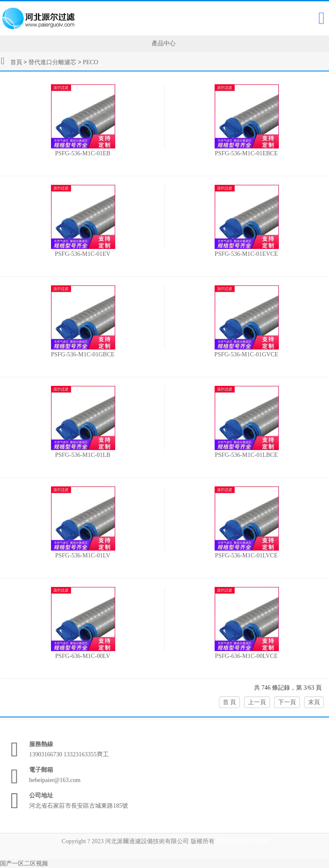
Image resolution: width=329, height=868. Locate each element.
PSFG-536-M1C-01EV (83, 254)
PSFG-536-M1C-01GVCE (246, 354)
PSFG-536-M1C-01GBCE (83, 354)
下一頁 (287, 702)
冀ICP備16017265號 (242, 841)
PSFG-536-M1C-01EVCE (246, 254)
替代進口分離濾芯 (52, 62)
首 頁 (230, 702)
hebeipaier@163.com (55, 780)
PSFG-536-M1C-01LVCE (247, 555)
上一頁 (257, 702)
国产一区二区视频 (24, 864)
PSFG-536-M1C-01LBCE (246, 455)
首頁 (16, 62)
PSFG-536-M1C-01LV (83, 555)
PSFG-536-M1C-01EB (82, 153)
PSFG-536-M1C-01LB (82, 455)
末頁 (314, 702)
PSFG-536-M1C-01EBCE (246, 153)
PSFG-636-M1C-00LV (83, 656)
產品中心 (164, 43)
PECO (90, 62)
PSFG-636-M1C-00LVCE (247, 656)
